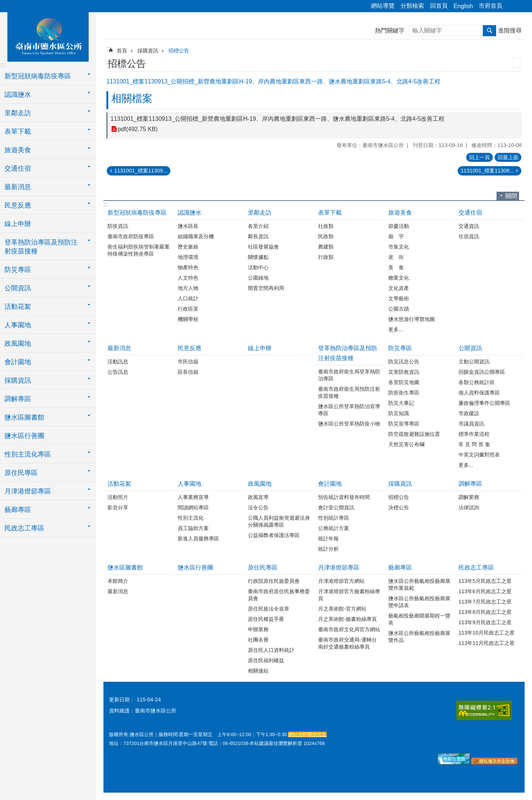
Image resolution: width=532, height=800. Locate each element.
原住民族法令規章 (269, 609)
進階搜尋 (510, 30)
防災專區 (400, 348)
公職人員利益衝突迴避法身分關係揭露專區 (279, 521)
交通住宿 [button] (18, 168)
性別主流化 (191, 518)
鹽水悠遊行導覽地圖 (412, 319)
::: (8, 4)
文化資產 (399, 288)
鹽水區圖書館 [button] (24, 417)
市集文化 (399, 247)
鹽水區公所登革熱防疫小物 (349, 424)
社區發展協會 (263, 247)
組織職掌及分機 (196, 236)
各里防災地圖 (404, 382)
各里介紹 (258, 226)
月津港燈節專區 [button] (28, 491)
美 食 (396, 267)
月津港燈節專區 (339, 567)
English (463, 6)
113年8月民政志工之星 (485, 612)
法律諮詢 (469, 507)
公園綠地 (258, 278)
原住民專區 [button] (21, 473)
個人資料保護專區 (479, 393)
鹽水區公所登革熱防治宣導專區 (349, 410)
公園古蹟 (399, 309)
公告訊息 (118, 372)
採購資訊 (148, 51)
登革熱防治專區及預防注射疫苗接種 (348, 353)
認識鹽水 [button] (18, 95)
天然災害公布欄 (406, 444)
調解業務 (469, 497)
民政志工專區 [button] (24, 528)
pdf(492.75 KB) (138, 129)
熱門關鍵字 (390, 30)
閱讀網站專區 (193, 507)
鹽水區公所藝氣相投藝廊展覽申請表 (419, 602)
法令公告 (258, 507)
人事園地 (190, 484)
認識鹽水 (190, 213)
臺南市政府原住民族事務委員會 (279, 595)
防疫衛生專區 (404, 393)
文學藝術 (399, 298)
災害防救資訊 (404, 372)
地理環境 (188, 257)
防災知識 (399, 413)
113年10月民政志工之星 (487, 633)
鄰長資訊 (258, 236)
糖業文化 (399, 278)
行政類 (326, 257)
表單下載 (330, 213)
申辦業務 (258, 629)
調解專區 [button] (18, 399)
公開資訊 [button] (18, 288)
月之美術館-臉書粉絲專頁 (347, 619)
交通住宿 (470, 213)
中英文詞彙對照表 (479, 455)
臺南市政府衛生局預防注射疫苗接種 (349, 392)
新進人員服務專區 (198, 539)
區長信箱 (188, 372)
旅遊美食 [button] (18, 150)
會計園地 (330, 484)
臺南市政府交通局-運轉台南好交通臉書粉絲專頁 (347, 643)
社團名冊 (258, 640)
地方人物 (188, 288)
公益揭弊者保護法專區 (274, 535)
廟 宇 (396, 236)
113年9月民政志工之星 (485, 622)
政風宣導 (258, 497)
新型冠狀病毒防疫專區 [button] (38, 76)
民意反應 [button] (18, 205)
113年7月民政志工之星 (485, 602)
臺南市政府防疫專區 (131, 236)
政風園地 (260, 484)
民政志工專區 (476, 567)
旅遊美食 (400, 213)
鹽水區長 (188, 226)
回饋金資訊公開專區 (482, 372)
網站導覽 (383, 6)
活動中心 (258, 267)
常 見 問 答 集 (474, 444)
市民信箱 (188, 362)
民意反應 (190, 348)
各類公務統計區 (477, 382)
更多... (396, 329)
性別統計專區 (334, 518)
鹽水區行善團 (24, 436)
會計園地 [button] (18, 362)
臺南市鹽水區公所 (48, 36)
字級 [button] (522, 6)
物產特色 (188, 267)
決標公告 (399, 507)
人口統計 (188, 298)
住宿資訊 (469, 236)
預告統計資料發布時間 (344, 497)
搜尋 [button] (490, 31)
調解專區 (470, 484)
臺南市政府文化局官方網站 (349, 629)
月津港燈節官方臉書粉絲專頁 (349, 595)
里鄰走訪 (260, 213)
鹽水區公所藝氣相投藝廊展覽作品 (419, 637)
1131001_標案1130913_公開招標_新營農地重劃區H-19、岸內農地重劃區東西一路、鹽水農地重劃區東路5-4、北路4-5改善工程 (277, 119)
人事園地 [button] (18, 325)
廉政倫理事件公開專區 (484, 403)
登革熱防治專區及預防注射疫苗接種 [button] (41, 247)
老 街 (396, 257)
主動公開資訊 (474, 362)
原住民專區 (263, 567)
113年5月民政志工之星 (485, 581)
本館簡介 (118, 581)
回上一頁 (480, 157)
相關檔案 (132, 98)
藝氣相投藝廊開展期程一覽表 (419, 619)
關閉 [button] (511, 196)
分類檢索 (412, 6)
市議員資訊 (471, 424)
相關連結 (258, 671)
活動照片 (118, 497)
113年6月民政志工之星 (485, 591)
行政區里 (188, 309)
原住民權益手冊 (266, 619)
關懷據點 (258, 257)
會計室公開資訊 (336, 507)
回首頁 (439, 6)
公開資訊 (470, 348)
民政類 (326, 236)
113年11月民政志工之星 (487, 643)
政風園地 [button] (18, 343)
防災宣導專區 (404, 424)
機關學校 (188, 319)
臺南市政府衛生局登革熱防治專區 (349, 375)
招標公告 (179, 51)
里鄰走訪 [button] (18, 113)
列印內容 (517, 63)
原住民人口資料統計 (271, 650)
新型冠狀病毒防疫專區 (137, 213)
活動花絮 (119, 484)
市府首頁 (491, 6)
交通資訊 (469, 226)
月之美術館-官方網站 (342, 609)
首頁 (122, 51)
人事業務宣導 (193, 497)
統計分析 (328, 549)
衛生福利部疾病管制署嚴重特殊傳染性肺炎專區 (139, 250)
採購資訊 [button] (18, 380)
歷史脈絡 (188, 247)
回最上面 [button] (508, 157)
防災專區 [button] (18, 270)
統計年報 (328, 539)
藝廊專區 (400, 567)
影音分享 (118, 507)
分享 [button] (512, 6)
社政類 (326, 226)
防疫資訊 (118, 226)
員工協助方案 (193, 528)
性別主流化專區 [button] (28, 454)
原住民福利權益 (266, 660)
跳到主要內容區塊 (4, 4)
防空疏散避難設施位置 (414, 434)
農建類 (326, 247)
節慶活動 (399, 226)
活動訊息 (118, 362)
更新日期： (122, 700)
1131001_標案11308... (487, 171)
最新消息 (119, 348)
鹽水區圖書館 (125, 567)
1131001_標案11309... (141, 171)
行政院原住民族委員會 (274, 581)
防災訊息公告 (404, 362)
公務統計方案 (334, 528)
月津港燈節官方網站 (341, 581)
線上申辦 (18, 224)
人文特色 (188, 278)
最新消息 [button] (18, 187)
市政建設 (469, 413)
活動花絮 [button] (18, 307)
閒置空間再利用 (266, 288)
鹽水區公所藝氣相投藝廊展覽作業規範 (419, 584)
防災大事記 (401, 403)
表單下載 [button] (18, 131)
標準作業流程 (474, 434)
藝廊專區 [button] (18, 510)
